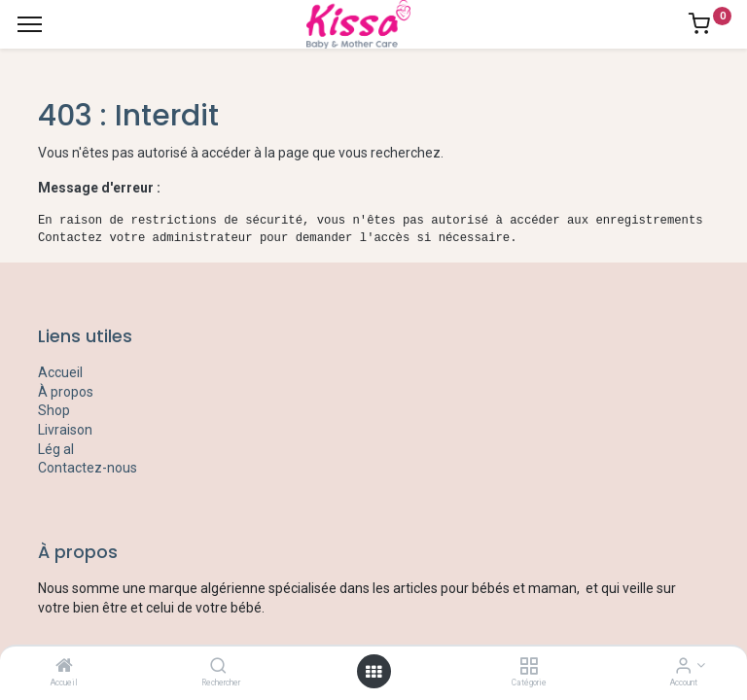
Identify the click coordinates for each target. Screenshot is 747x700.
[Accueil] (64, 667)
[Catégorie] (529, 667)
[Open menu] (373, 672)
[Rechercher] (218, 667)
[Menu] (30, 24)
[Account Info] (683, 667)
